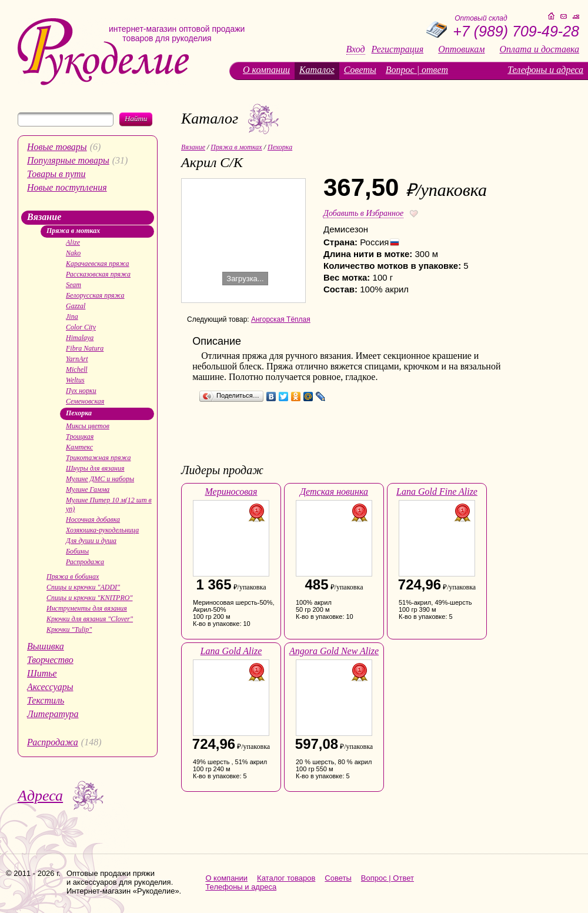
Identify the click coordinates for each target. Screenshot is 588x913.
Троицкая (80, 436)
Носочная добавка (93, 519)
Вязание (44, 217)
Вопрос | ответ (417, 70)
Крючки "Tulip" (69, 629)
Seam (73, 285)
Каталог (317, 70)
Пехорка (79, 413)
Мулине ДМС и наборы (100, 479)
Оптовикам (461, 49)
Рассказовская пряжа (98, 274)
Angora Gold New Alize (334, 651)
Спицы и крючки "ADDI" (83, 587)
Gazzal (76, 306)
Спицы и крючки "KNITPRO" (89, 598)
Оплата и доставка (539, 49)
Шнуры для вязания (95, 468)
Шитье (42, 673)
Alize (73, 242)
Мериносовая (231, 492)
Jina (72, 316)
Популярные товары (68, 160)
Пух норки (81, 391)
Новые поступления (67, 187)
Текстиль (46, 700)
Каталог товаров (286, 878)
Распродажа (85, 562)
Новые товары (57, 147)
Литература (53, 714)
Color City (81, 327)
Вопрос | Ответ (387, 878)
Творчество (50, 660)
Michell (77, 369)
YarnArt (77, 359)
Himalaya (80, 338)
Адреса (40, 796)
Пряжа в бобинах (73, 577)
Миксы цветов (88, 426)
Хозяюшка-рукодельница (102, 530)
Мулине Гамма (88, 489)
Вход (356, 49)
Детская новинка (334, 492)
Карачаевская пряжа (98, 264)
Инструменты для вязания (87, 608)
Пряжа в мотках (73, 231)
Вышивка (46, 646)
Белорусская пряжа (95, 295)
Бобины (77, 551)
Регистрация (398, 49)
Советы (360, 70)
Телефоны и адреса (545, 70)
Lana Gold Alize (231, 651)
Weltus (75, 380)
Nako (73, 253)
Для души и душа (91, 541)
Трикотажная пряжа (98, 458)
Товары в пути (56, 174)
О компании (266, 70)
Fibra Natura (85, 348)
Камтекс (79, 447)
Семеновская (85, 401)
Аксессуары (50, 687)
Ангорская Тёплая (281, 319)
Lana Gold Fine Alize (437, 492)
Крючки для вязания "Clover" (90, 619)
